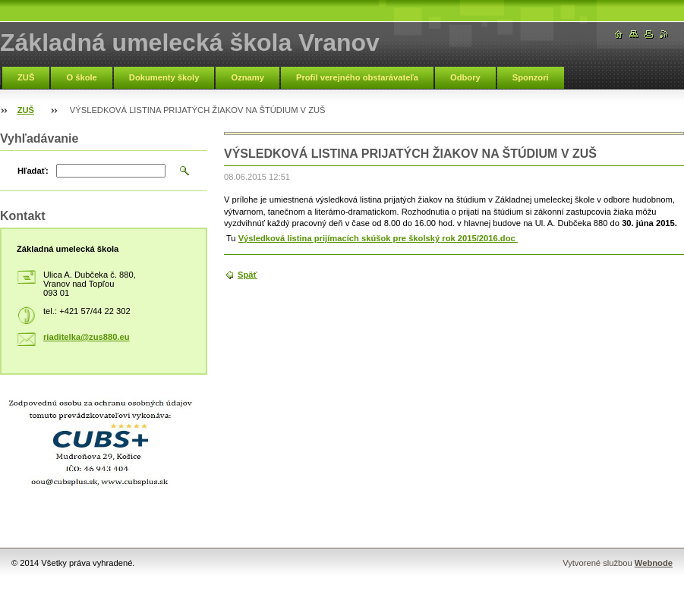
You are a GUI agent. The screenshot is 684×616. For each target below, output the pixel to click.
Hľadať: (33, 171)
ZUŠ (26, 77)
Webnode (654, 563)
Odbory (465, 77)
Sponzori (531, 77)
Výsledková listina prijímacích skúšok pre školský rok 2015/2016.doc (378, 238)
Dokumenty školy (164, 77)
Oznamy (247, 77)
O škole (81, 77)
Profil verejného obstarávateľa (357, 77)
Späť (247, 275)
